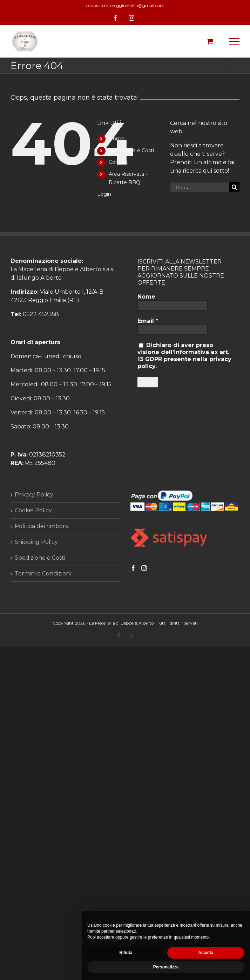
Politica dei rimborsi (42, 526)
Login (104, 194)
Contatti (119, 162)
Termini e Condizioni (43, 574)
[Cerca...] (200, 187)
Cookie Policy (33, 510)
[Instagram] (144, 568)
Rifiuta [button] (126, 953)
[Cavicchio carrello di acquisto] (210, 41)
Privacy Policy (34, 495)
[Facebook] (133, 568)
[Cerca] (234, 187)
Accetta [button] (206, 953)
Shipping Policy (36, 542)
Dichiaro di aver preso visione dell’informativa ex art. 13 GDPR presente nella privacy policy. (184, 356)
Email (148, 321)
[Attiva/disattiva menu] (234, 41)
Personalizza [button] (166, 967)
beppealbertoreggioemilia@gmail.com (125, 5)
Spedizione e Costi (131, 151)
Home (117, 139)
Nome (146, 297)
